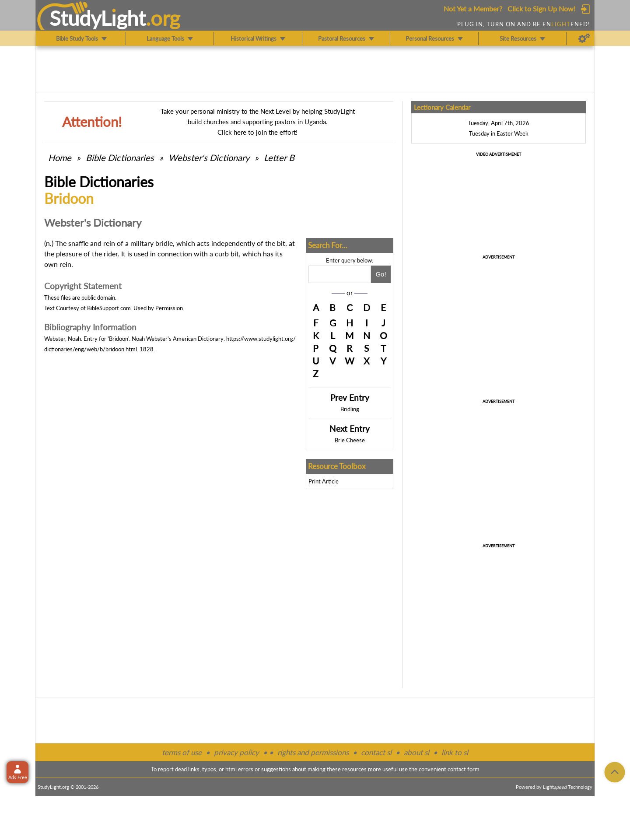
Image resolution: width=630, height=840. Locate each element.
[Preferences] (584, 38)
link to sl (455, 752)
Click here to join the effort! (257, 132)
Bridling (350, 409)
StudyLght (98, 18)
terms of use (182, 752)
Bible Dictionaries (120, 157)
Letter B (279, 157)
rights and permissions (313, 752)
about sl (416, 752)
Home (60, 157)
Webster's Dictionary (209, 157)
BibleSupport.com (109, 308)
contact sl (376, 752)
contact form (464, 769)
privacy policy (236, 752)
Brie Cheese (350, 440)
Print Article (324, 481)
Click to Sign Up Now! (541, 9)
